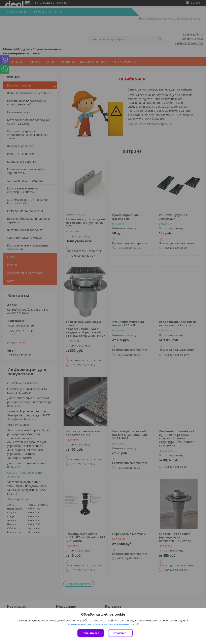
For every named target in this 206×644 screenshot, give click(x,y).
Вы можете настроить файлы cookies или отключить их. (102, 624)
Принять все (91, 633)
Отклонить (120, 633)
